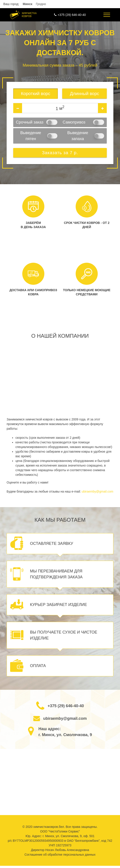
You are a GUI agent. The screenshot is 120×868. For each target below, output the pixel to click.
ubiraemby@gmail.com (97, 491)
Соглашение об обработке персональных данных (60, 855)
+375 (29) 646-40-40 (72, 15)
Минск (28, 4)
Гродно (41, 4)
